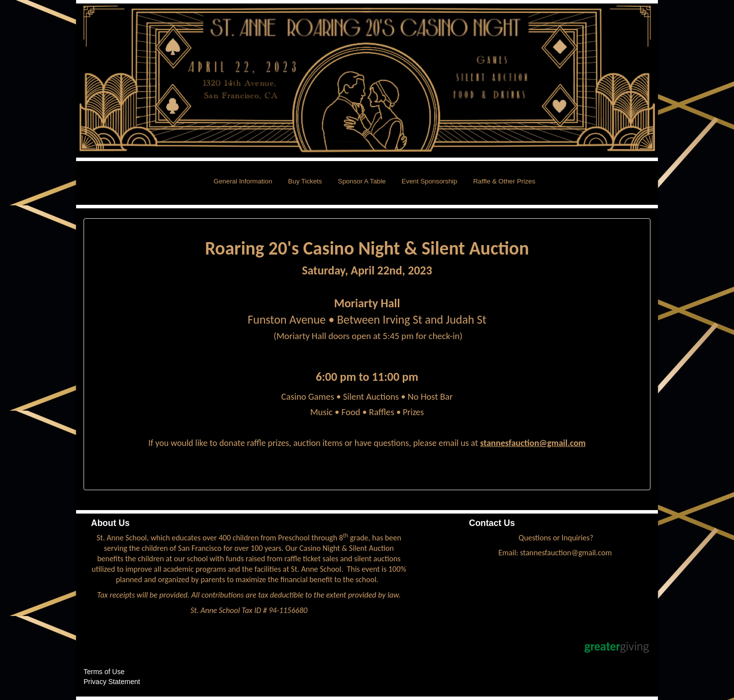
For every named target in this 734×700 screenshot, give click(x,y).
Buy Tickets (305, 181)
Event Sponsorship (430, 181)
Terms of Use (104, 672)
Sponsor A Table (362, 181)
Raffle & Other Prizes (504, 181)
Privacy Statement (112, 682)
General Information (243, 181)
